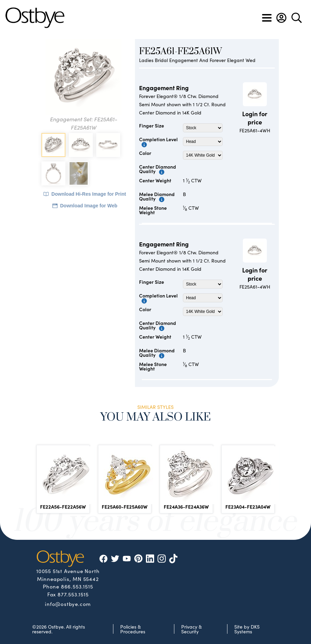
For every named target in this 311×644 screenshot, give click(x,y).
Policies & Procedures (133, 629)
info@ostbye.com (68, 604)
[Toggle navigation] (267, 18)
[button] (281, 18)
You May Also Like (156, 417)
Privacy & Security (191, 629)
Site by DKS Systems (247, 629)
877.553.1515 (73, 594)
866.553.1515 (77, 586)
